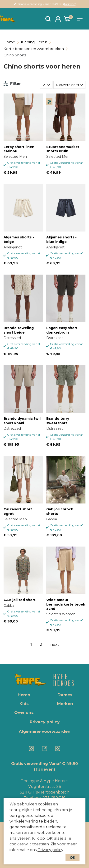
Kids (24, 704)
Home (9, 42)
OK (73, 858)
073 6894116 (54, 798)
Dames (65, 695)
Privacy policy (50, 850)
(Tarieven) (44, 769)
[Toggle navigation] (80, 19)
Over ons (24, 712)
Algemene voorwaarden (45, 731)
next (55, 644)
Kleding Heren (34, 42)
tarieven (70, 4)
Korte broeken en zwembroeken (34, 49)
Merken (65, 704)
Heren (24, 695)
